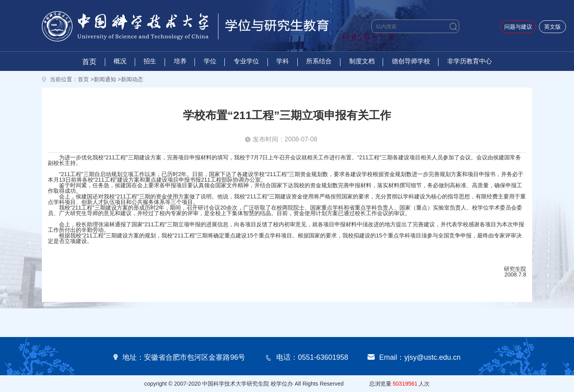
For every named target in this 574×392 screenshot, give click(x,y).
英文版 (552, 27)
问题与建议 (518, 27)
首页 (89, 62)
